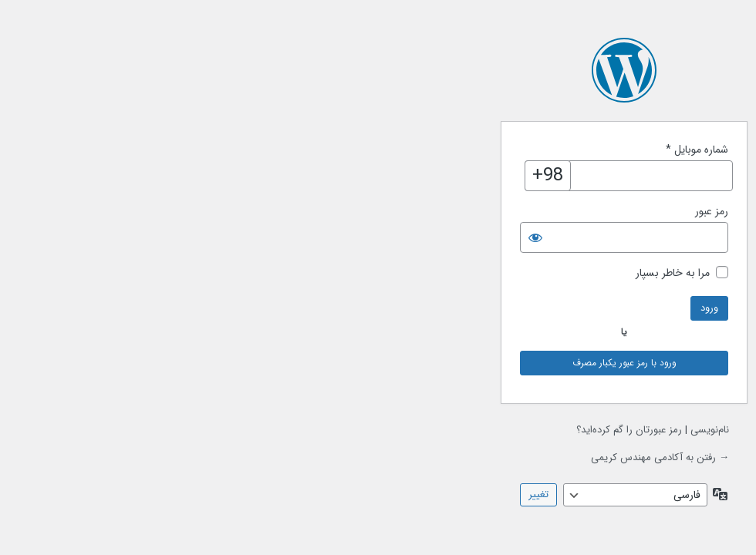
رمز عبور (466, 212)
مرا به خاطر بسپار (427, 273)
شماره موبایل (451, 150)
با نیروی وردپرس (378, 70)
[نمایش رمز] (289, 237)
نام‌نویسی (464, 430)
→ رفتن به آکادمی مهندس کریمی (414, 457)
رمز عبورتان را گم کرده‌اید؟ (383, 430)
